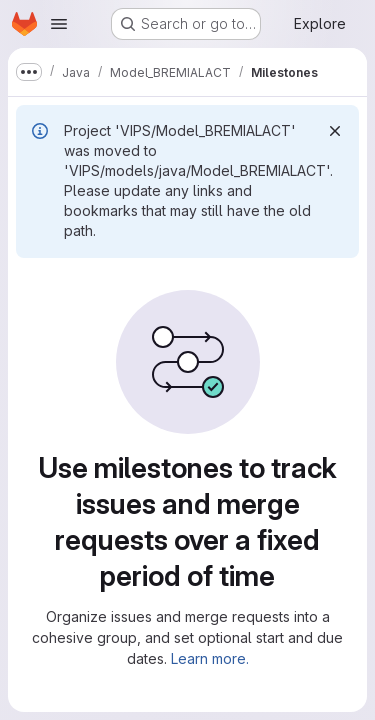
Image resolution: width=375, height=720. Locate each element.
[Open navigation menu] (59, 24)
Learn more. (210, 658)
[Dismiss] (335, 131)
